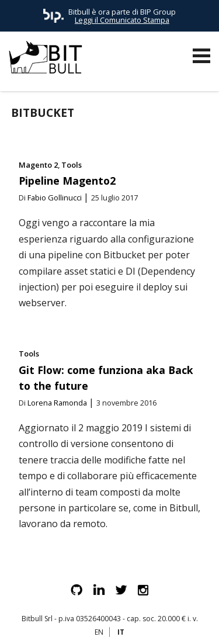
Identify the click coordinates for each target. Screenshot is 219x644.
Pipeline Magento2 (67, 181)
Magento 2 (38, 165)
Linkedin (99, 590)
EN (99, 632)
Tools (72, 165)
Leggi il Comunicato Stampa (122, 20)
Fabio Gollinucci (55, 198)
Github (77, 590)
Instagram (143, 590)
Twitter (121, 590)
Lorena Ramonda (57, 403)
